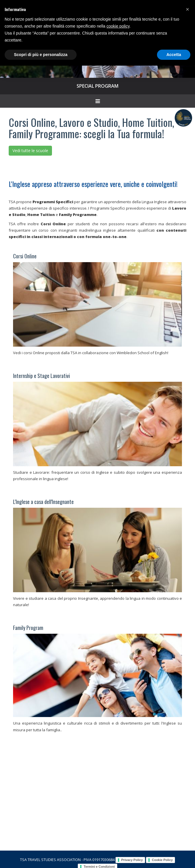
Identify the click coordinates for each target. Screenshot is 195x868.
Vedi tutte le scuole (30, 151)
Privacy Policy (132, 860)
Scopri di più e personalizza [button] (41, 55)
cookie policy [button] (118, 26)
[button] (187, 9)
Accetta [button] (174, 55)
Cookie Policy (162, 860)
